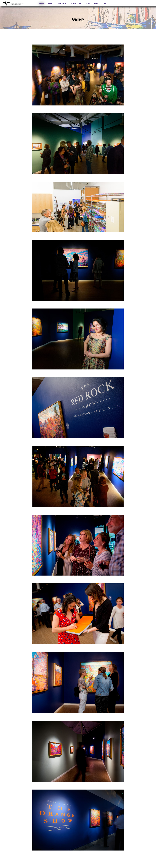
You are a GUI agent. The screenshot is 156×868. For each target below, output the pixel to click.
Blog (88, 4)
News (96, 4)
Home (41, 4)
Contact (107, 4)
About (51, 4)
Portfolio (62, 4)
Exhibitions (76, 4)
